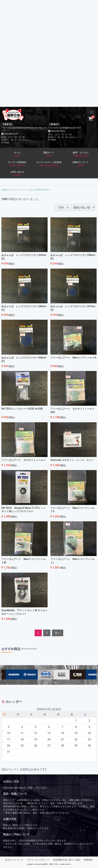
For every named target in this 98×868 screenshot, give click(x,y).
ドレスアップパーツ (19, 190)
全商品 (5, 190)
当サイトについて (14, 860)
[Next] (58, 633)
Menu (92, 111)
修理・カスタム (81, 154)
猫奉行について (81, 164)
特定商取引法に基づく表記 (67, 860)
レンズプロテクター (40, 190)
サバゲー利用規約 (17, 164)
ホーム (17, 154)
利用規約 (88, 860)
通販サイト (49, 154)
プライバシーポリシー (38, 860)
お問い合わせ (17, 174)
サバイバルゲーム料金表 (49, 164)
